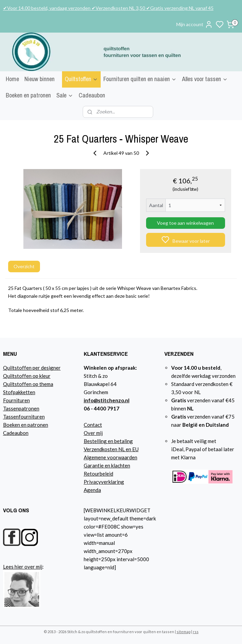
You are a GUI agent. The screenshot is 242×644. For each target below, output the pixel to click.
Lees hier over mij (23, 567)
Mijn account (195, 24)
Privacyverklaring (104, 482)
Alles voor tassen (205, 79)
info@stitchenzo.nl (107, 400)
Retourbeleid (98, 474)
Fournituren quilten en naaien (140, 79)
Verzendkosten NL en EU (111, 449)
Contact (93, 425)
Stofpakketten (19, 392)
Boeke (10, 425)
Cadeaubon (92, 95)
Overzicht (24, 266)
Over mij (93, 433)
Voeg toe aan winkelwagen (185, 223)
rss (196, 632)
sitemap (184, 632)
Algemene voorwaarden (110, 457)
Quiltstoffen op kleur (27, 376)
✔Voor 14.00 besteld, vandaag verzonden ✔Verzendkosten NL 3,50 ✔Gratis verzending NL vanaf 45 (108, 8)
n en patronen (33, 425)
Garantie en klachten (107, 465)
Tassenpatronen (21, 408)
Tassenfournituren (24, 417)
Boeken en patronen (28, 95)
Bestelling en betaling (108, 441)
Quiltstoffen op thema (28, 384)
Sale (65, 95)
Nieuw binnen (39, 79)
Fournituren (16, 400)
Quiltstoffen (81, 79)
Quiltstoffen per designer (32, 368)
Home (12, 79)
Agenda (92, 490)
